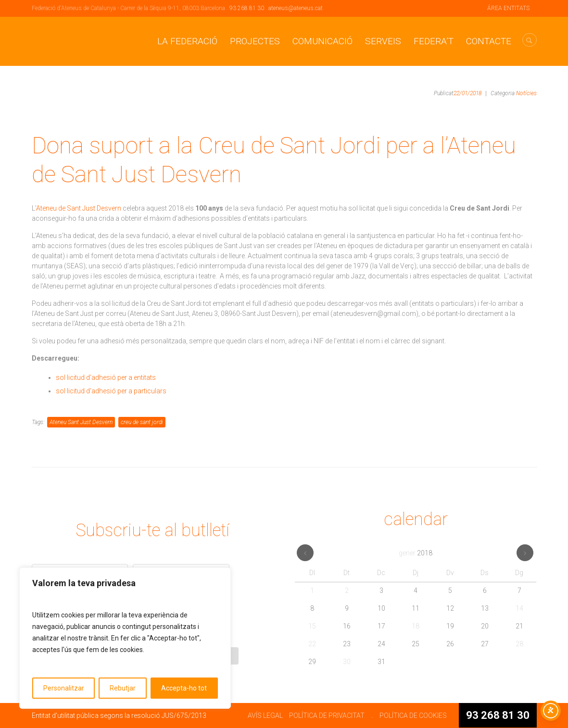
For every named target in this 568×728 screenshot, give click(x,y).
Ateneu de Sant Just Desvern (79, 208)
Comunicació (322, 41)
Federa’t (434, 41)
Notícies (526, 93)
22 (312, 644)
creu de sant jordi (142, 422)
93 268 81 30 (247, 8)
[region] (125, 638)
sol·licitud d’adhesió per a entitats (107, 377)
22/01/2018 (467, 93)
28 (519, 644)
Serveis (383, 41)
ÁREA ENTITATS (508, 8)
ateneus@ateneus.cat (296, 8)
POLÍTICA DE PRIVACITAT (327, 715)
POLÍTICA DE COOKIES (413, 715)
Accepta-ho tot (184, 688)
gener (416, 553)
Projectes (255, 41)
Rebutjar (123, 688)
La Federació (187, 41)
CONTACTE (489, 41)
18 (416, 626)
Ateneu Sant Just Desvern (81, 422)
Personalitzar (64, 688)
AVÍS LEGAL (265, 715)
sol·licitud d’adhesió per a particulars (111, 391)
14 (519, 608)
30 (347, 662)
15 (312, 626)
